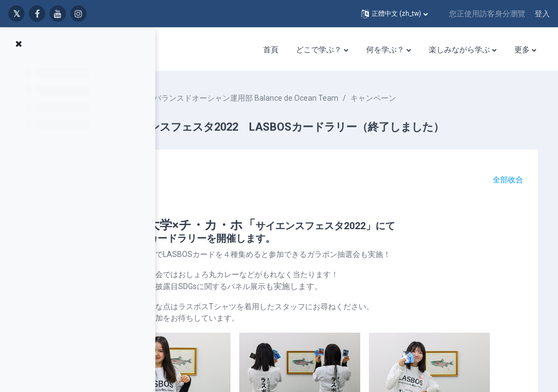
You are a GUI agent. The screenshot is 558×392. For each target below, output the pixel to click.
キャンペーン (443, 98)
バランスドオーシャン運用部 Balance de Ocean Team (316, 98)
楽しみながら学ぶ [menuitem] (459, 50)
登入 (542, 14)
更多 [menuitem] (522, 50)
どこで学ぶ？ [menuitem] (319, 50)
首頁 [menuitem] (271, 50)
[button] (395, 14)
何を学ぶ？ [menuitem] (385, 50)
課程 (204, 98)
